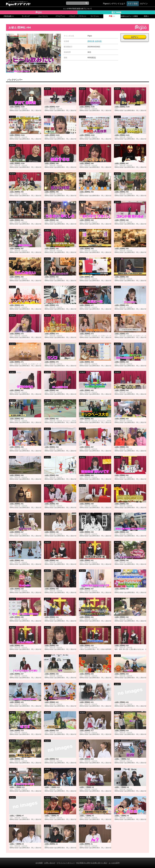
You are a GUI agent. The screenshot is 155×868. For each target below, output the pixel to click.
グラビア (60, 16)
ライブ (95, 16)
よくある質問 (114, 863)
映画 (146, 16)
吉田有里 (98, 41)
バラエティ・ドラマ (77, 16)
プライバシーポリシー (66, 863)
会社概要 (39, 863)
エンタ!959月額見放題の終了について (77, 9)
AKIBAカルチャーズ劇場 (129, 16)
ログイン (135, 37)
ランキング (26, 16)
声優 (112, 16)
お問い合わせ (50, 863)
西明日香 (91, 41)
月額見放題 (9, 16)
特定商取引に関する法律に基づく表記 (92, 863)
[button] (59, 36)
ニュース (43, 16)
